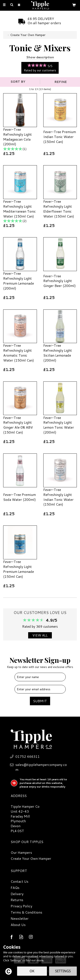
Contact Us (20, 881)
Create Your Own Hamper (31, 858)
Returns (17, 900)
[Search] (12, 5)
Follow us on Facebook (12, 937)
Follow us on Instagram (31, 937)
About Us (18, 925)
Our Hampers (21, 852)
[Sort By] (19, 82)
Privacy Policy (21, 906)
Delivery (17, 894)
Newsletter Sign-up (40, 662)
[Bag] (74, 5)
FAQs (15, 888)
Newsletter (20, 918)
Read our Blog (21, 937)
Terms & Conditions (26, 912)
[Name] (40, 677)
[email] (40, 689)
